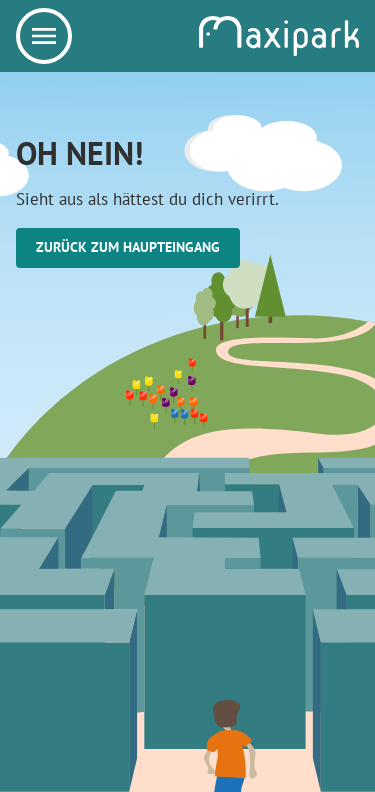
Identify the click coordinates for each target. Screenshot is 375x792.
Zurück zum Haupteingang (128, 247)
